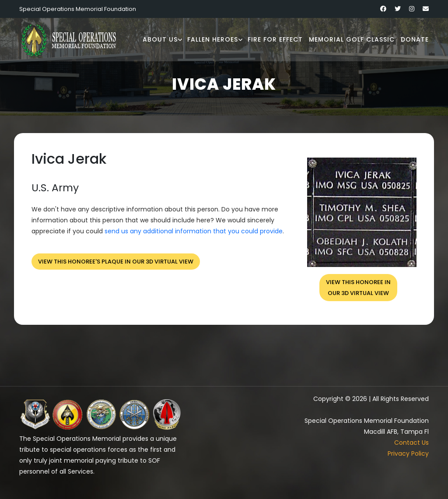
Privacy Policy (408, 453)
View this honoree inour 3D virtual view (358, 288)
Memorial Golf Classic (352, 39)
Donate (415, 39)
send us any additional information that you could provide (194, 231)
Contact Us (411, 443)
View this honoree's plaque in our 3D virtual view (116, 262)
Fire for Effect (275, 39)
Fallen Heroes (213, 39)
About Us (160, 39)
